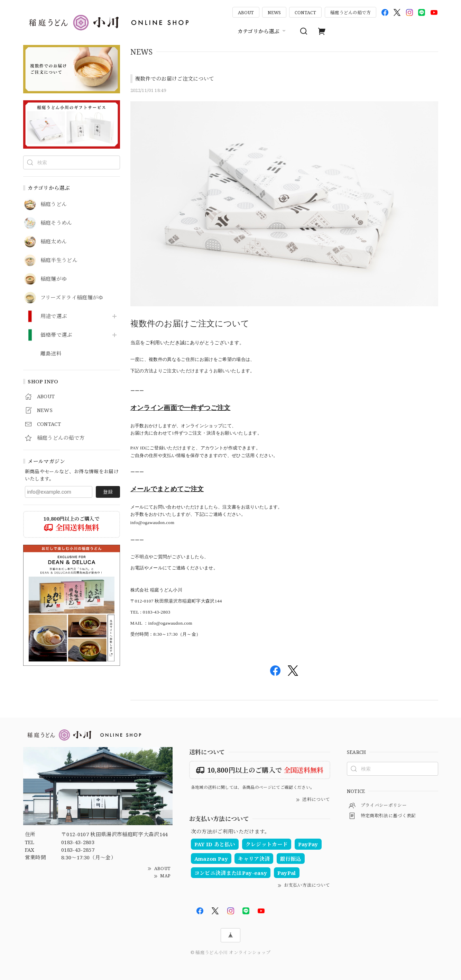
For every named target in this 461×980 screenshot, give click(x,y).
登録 (108, 492)
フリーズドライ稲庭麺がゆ (72, 298)
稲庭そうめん (56, 223)
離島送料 (51, 354)
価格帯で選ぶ (56, 335)
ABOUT (246, 12)
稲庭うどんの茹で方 (351, 12)
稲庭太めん (54, 242)
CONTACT (305, 12)
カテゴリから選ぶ (263, 31)
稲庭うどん (54, 204)
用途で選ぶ (54, 316)
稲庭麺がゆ (54, 279)
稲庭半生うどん (59, 260)
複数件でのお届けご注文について (175, 78)
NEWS (274, 12)
